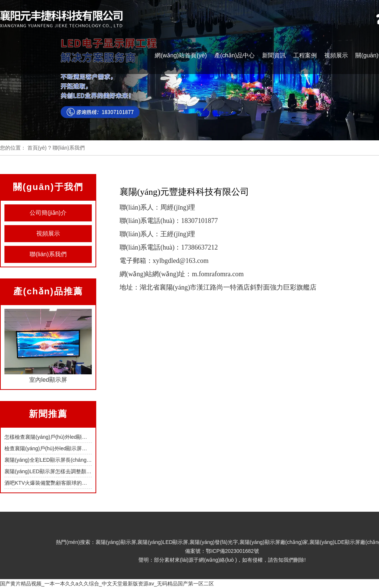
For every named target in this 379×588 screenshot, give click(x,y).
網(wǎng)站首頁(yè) (181, 55)
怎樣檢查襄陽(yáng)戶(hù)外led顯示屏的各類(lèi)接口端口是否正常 (81, 437)
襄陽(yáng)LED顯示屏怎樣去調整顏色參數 (53, 471)
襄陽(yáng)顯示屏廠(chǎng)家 (274, 542)
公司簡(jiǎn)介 (48, 213)
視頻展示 (336, 55)
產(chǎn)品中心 (234, 55)
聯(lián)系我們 (48, 254)
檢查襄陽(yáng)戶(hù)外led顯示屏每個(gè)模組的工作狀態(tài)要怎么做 (86, 448)
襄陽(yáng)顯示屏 (116, 542)
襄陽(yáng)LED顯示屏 (163, 542)
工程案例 (305, 55)
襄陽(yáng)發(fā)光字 (214, 542)
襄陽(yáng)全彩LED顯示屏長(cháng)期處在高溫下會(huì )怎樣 (76, 460)
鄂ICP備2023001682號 (232, 551)
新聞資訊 (274, 55)
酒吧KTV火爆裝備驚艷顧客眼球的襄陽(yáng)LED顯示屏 (68, 483)
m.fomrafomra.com (218, 274)
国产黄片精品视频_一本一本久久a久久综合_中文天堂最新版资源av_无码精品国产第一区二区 (107, 584)
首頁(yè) (37, 148)
